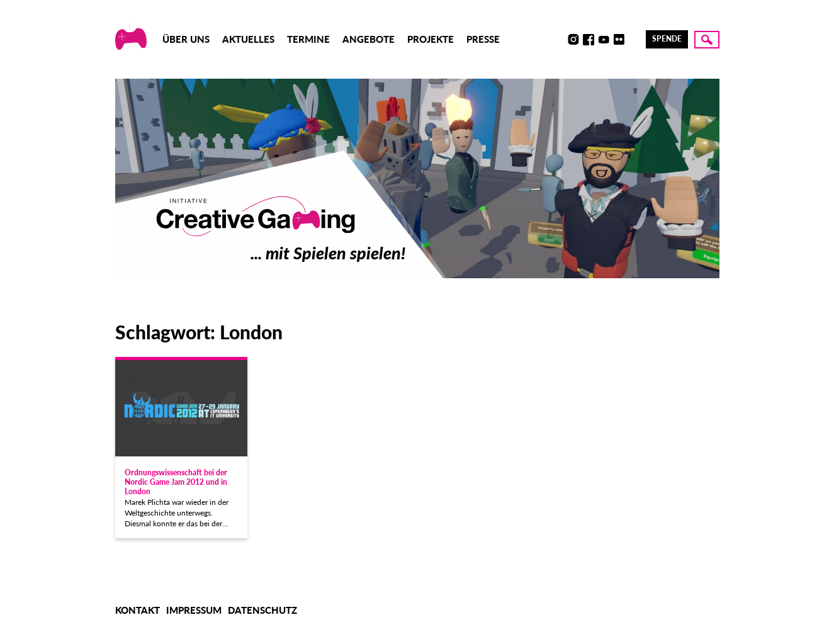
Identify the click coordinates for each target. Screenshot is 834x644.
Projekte (431, 39)
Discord (558, 40)
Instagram (573, 40)
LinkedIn (634, 40)
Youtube (604, 40)
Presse (483, 39)
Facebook (589, 40)
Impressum (194, 610)
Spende (667, 39)
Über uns (186, 39)
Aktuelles (248, 39)
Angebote (369, 39)
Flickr (619, 40)
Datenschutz (262, 610)
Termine (308, 39)
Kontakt (138, 610)
